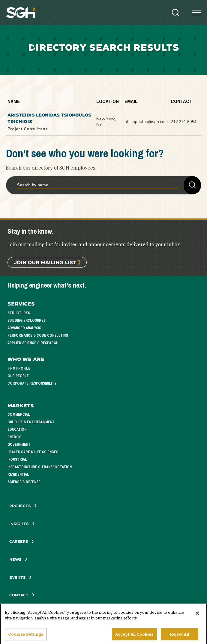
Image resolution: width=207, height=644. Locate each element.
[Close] (197, 616)
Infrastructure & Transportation (40, 467)
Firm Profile (19, 368)
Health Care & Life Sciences (33, 452)
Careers (22, 541)
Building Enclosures (27, 321)
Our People (18, 376)
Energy (14, 437)
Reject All (180, 637)
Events (20, 577)
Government (19, 445)
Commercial (19, 415)
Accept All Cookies (134, 637)
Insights (22, 524)
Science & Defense (24, 482)
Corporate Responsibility (32, 383)
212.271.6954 (184, 122)
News (18, 559)
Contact (22, 595)
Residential (18, 474)
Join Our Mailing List (45, 262)
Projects (23, 506)
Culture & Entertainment (31, 422)
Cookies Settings (26, 637)
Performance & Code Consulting (38, 335)
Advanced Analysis (24, 328)
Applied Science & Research (33, 343)
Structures (19, 313)
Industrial (17, 459)
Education (17, 430)
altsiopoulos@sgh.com (146, 122)
